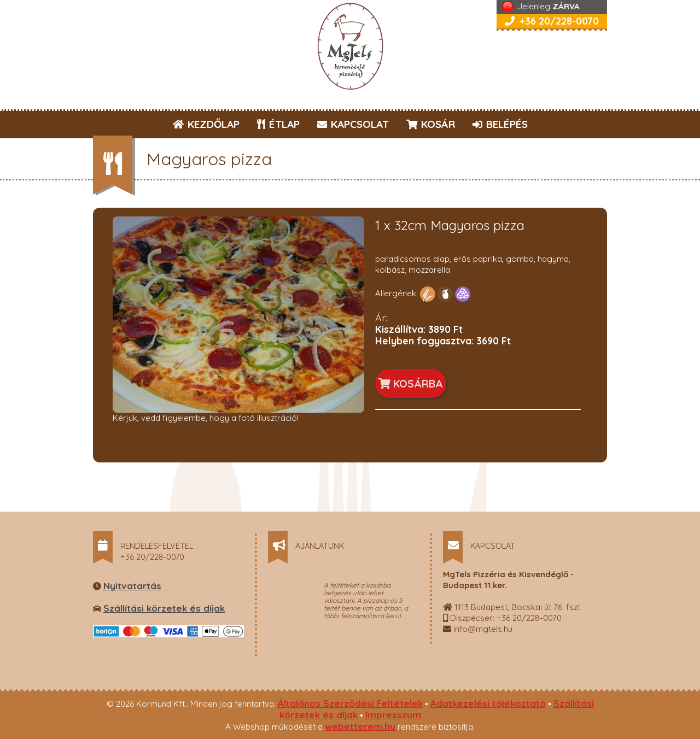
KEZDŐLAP (206, 124)
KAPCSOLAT (353, 124)
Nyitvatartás (132, 586)
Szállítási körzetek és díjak (164, 608)
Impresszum (393, 715)
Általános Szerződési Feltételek (350, 703)
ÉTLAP (279, 124)
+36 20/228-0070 (552, 21)
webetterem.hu (360, 726)
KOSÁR (431, 124)
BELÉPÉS (500, 124)
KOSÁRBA (411, 383)
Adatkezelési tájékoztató (488, 703)
